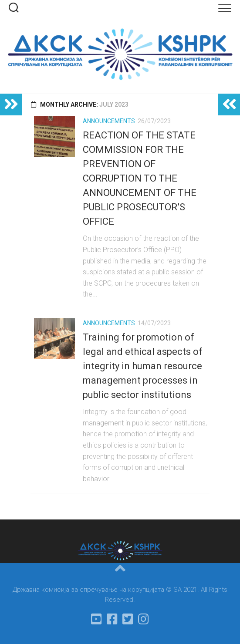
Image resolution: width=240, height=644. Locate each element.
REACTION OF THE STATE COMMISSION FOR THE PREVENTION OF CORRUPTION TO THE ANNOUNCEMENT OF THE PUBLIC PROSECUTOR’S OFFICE (140, 178)
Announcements (109, 121)
